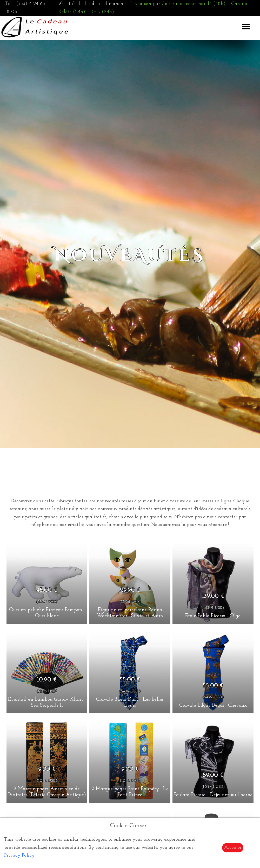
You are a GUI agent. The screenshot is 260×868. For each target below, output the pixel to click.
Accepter (233, 848)
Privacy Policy (19, 855)
